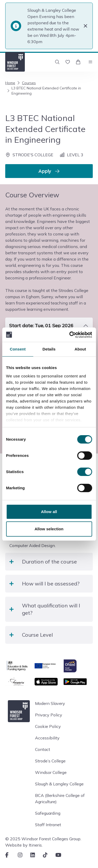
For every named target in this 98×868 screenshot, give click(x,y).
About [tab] (80, 349)
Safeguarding (48, 813)
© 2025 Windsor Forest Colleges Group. (43, 839)
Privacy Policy (49, 715)
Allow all (49, 512)
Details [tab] (49, 349)
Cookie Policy (48, 726)
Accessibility (47, 738)
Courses (26, 83)
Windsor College (51, 772)
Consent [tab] (18, 349)
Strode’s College (50, 761)
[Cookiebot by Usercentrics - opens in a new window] (70, 335)
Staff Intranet (48, 825)
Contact (43, 749)
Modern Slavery (50, 703)
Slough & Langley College (59, 784)
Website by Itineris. (24, 845)
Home (10, 83)
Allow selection (49, 529)
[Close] (85, 26)
